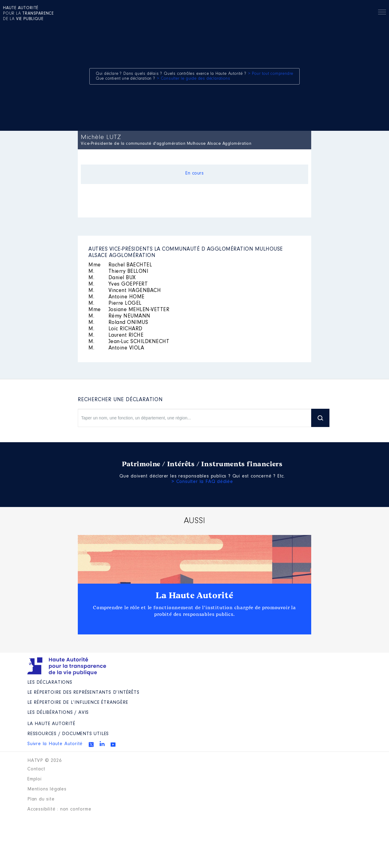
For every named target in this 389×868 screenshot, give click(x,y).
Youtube (113, 745)
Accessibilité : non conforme (59, 809)
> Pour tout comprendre (271, 74)
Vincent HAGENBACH (125, 291)
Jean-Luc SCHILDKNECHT (129, 342)
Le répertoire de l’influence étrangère (78, 703)
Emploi (34, 779)
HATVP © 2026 (45, 761)
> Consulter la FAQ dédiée (202, 482)
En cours (194, 173)
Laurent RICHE (116, 335)
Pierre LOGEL (115, 304)
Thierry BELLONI (118, 272)
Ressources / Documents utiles (68, 734)
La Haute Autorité (194, 595)
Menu (382, 13)
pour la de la (28, 14)
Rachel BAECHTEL (120, 265)
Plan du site (41, 799)
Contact (36, 769)
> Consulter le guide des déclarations (194, 79)
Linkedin (102, 744)
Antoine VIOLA (116, 348)
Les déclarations (50, 682)
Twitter (91, 745)
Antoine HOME (117, 297)
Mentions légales (47, 789)
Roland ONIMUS (118, 323)
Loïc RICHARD (115, 329)
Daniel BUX (112, 278)
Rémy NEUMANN (119, 316)
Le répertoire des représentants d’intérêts (83, 693)
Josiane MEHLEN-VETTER (129, 310)
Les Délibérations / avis (58, 713)
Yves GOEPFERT (118, 284)
